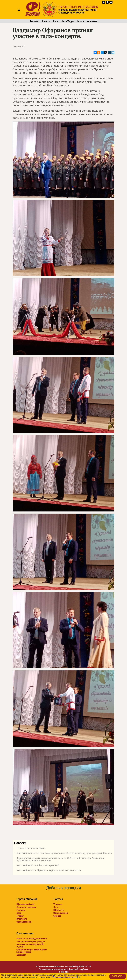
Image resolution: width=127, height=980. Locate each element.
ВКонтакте (22, 919)
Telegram (21, 910)
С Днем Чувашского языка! (30, 849)
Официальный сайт (26, 904)
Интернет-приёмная (26, 907)
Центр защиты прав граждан (31, 942)
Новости (46, 21)
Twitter (20, 916)
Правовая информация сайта (66, 977)
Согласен (118, 976)
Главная (34, 21)
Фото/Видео (68, 21)
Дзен (19, 913)
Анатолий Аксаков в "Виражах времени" (37, 866)
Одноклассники (24, 922)
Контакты (92, 21)
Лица (56, 21)
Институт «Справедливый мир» (32, 939)
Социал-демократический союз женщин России (31, 951)
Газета (81, 21)
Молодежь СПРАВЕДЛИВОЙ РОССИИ (30, 946)
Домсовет (21, 955)
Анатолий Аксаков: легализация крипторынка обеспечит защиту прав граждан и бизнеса (63, 854)
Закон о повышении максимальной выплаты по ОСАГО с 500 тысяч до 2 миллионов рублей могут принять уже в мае (59, 859)
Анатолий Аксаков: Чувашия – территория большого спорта (47, 871)
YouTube (57, 916)
